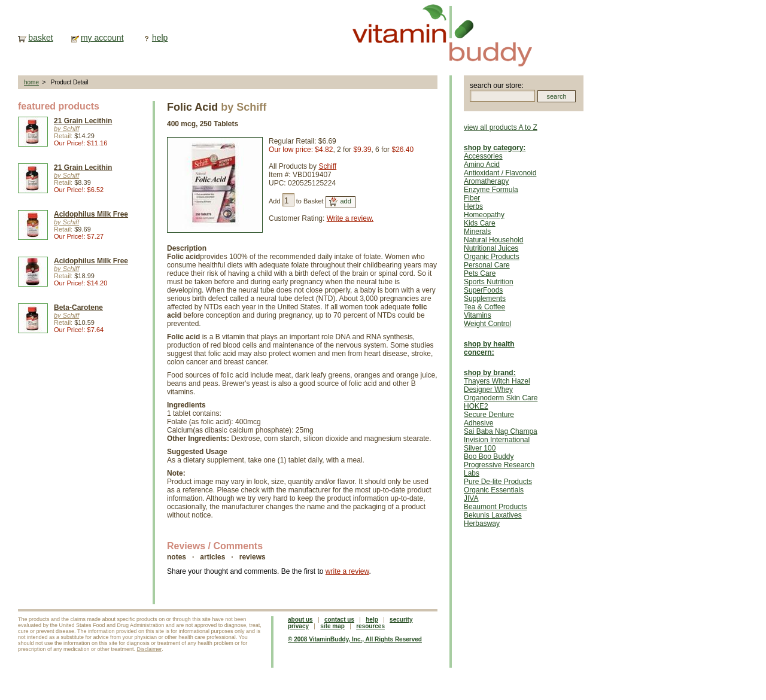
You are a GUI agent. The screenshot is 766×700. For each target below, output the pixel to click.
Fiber (472, 198)
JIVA (471, 498)
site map (332, 626)
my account (102, 38)
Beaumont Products (495, 507)
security (401, 620)
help (160, 38)
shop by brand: (490, 373)
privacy (298, 626)
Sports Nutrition (489, 282)
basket (40, 38)
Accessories (483, 156)
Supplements (485, 299)
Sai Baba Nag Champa (501, 431)
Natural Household (493, 240)
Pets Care (480, 273)
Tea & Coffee (484, 307)
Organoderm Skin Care (501, 398)
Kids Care (480, 223)
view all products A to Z (501, 127)
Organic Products (492, 257)
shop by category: (495, 148)
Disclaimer (150, 649)
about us (300, 620)
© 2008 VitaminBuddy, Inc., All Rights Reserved (355, 639)
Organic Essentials (494, 490)
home (31, 82)
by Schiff (66, 129)
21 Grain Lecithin (83, 121)
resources (370, 626)
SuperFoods (483, 290)
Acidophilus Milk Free (91, 214)
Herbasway (482, 524)
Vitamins (478, 315)
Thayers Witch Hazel (497, 381)
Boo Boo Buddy (489, 456)
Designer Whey (488, 389)
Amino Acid (482, 165)
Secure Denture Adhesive (489, 419)
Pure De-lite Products (498, 482)
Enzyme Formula (491, 190)
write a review (347, 571)
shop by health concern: (489, 348)
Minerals (477, 232)
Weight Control (487, 324)
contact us (339, 620)
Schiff (327, 166)
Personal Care (487, 265)
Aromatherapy (486, 181)
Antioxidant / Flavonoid (500, 173)
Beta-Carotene (78, 308)
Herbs (473, 206)
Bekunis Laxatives (493, 515)
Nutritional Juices (491, 248)
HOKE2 (476, 406)
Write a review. (350, 218)
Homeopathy (484, 215)
